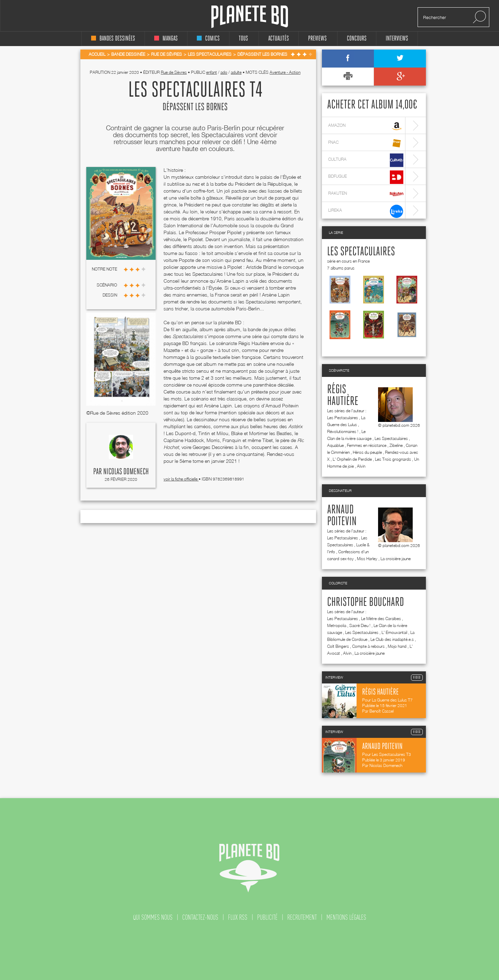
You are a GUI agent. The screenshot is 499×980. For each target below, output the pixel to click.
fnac (366, 143)
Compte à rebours (368, 646)
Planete (250, 17)
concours (357, 39)
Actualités (279, 39)
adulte (236, 72)
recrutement (302, 917)
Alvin (361, 466)
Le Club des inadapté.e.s (392, 639)
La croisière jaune (396, 559)
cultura (366, 160)
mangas (166, 39)
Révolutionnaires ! (343, 431)
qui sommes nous (153, 917)
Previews (317, 39)
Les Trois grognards (393, 459)
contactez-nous (200, 917)
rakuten (366, 194)
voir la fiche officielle (181, 479)
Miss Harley (367, 559)
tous (243, 39)
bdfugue (366, 177)
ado (224, 72)
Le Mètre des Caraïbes (381, 619)
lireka (366, 211)
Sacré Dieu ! (360, 625)
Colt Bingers (338, 646)
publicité (267, 917)
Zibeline (396, 445)
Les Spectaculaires (361, 252)
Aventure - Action (285, 72)
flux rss (238, 917)
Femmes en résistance (367, 445)
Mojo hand (397, 646)
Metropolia (337, 625)
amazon (366, 126)
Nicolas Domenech (126, 472)
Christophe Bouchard (366, 602)
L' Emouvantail (394, 632)
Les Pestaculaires (343, 418)
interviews (397, 39)
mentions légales (346, 917)
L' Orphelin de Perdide (352, 459)
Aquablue (335, 445)
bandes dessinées (113, 39)
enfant (212, 72)
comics (208, 39)
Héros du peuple (367, 452)
